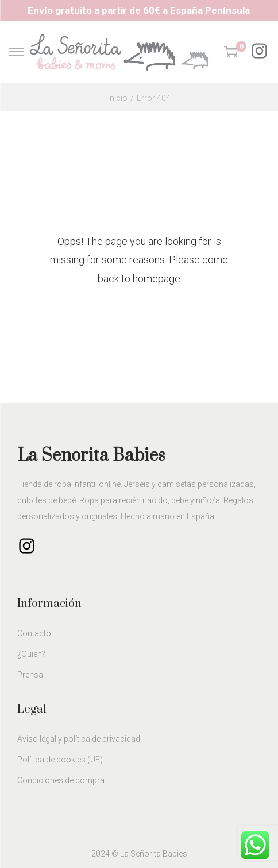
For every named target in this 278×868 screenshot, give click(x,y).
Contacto (34, 633)
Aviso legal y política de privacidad (79, 739)
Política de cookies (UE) (60, 760)
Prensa (30, 675)
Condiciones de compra (61, 780)
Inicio (118, 98)
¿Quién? (31, 654)
